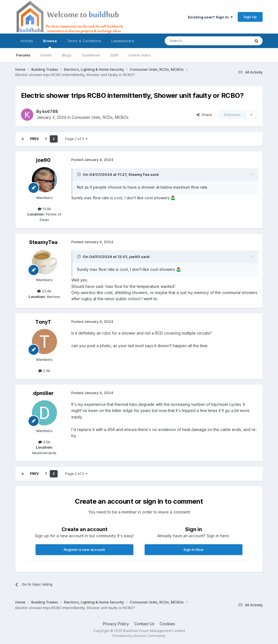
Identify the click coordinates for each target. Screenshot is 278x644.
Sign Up (250, 17)
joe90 (43, 160)
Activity (27, 41)
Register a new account (84, 550)
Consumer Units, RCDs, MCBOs (100, 117)
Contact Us (144, 624)
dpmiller (43, 393)
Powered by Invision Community (139, 636)
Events (46, 55)
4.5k (44, 442)
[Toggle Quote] (79, 174)
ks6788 (50, 111)
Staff (114, 55)
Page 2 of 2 (76, 139)
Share (204, 115)
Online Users (140, 55)
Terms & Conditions (84, 41)
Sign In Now (194, 550)
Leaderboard (123, 41)
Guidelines (91, 55)
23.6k (44, 291)
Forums (23, 55)
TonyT (43, 322)
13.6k (44, 209)
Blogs (67, 55)
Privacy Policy (116, 624)
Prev (34, 139)
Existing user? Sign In (210, 17)
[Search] (193, 41)
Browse (50, 43)
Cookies (167, 624)
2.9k (44, 371)
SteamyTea (139, 174)
